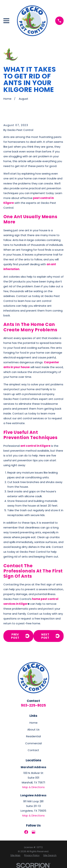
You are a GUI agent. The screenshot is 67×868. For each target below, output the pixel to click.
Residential (33, 736)
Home (33, 723)
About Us (33, 729)
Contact (33, 750)
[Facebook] (26, 832)
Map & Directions (33, 787)
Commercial (33, 743)
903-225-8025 (33, 705)
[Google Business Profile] (33, 832)
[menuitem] (15, 855)
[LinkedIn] (41, 832)
